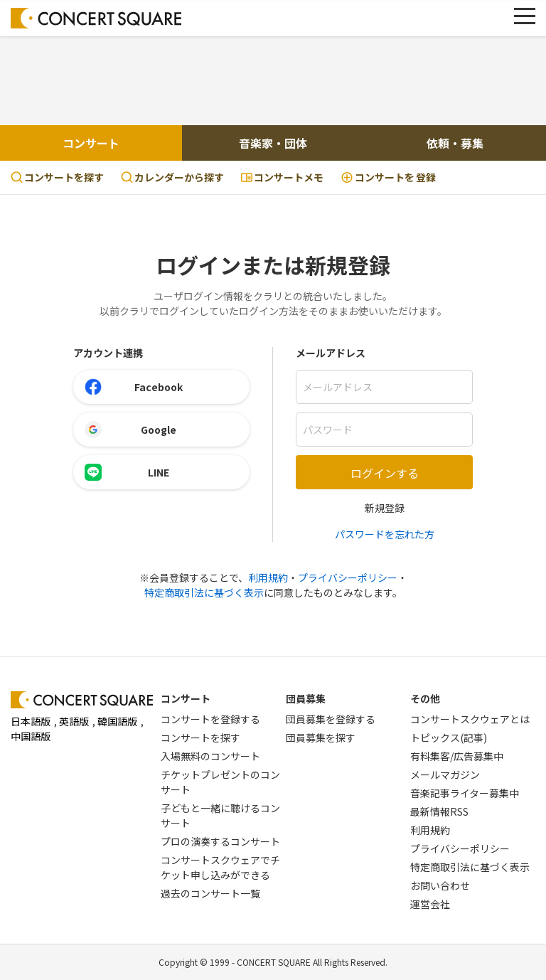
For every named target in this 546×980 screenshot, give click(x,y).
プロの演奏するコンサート (220, 841)
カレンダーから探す (172, 177)
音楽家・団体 (273, 143)
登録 (388, 177)
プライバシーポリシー (348, 577)
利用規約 (268, 577)
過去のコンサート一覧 (210, 893)
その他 (425, 698)
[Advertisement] (273, 79)
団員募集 (306, 698)
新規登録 (385, 508)
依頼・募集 (455, 143)
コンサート (91, 143)
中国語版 (31, 736)
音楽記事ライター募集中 (465, 793)
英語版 (74, 721)
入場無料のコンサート (210, 756)
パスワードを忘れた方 (385, 534)
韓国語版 (117, 721)
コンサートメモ (282, 177)
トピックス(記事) (449, 737)
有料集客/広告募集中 (457, 756)
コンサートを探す (57, 177)
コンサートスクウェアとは (470, 719)
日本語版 (31, 721)
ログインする (385, 473)
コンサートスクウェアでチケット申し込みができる (220, 867)
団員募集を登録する (331, 719)
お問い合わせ (440, 885)
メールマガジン (445, 774)
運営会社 (430, 904)
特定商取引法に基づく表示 (204, 592)
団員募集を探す (321, 737)
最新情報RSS (439, 811)
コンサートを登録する (210, 719)
